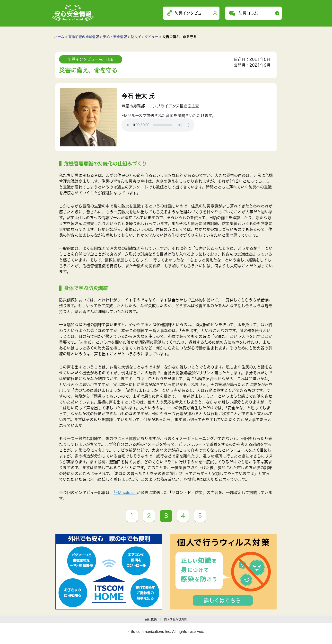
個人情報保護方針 (175, 619)
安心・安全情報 (115, 37)
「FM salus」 (125, 492)
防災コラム (248, 13)
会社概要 (151, 619)
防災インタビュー (145, 37)
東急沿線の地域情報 (84, 37)
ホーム (59, 37)
